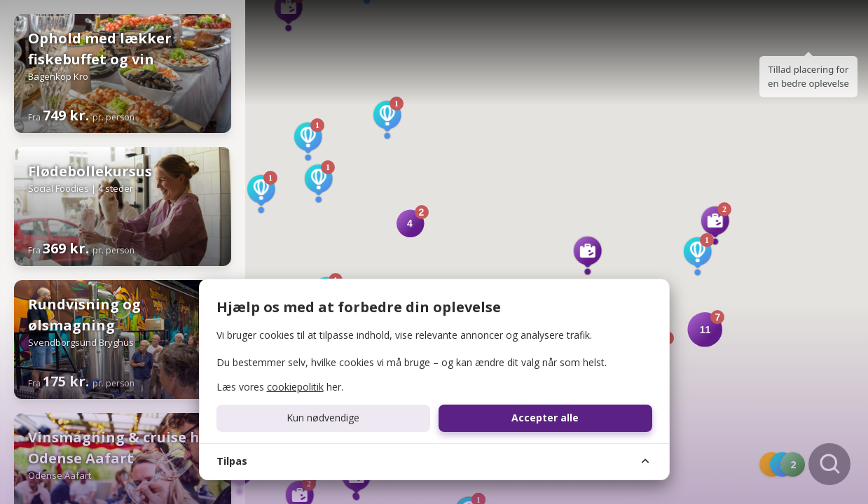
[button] (715, 225)
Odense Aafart (60, 475)
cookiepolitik (295, 387)
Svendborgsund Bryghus (81, 342)
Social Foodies (58, 188)
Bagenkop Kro (58, 76)
